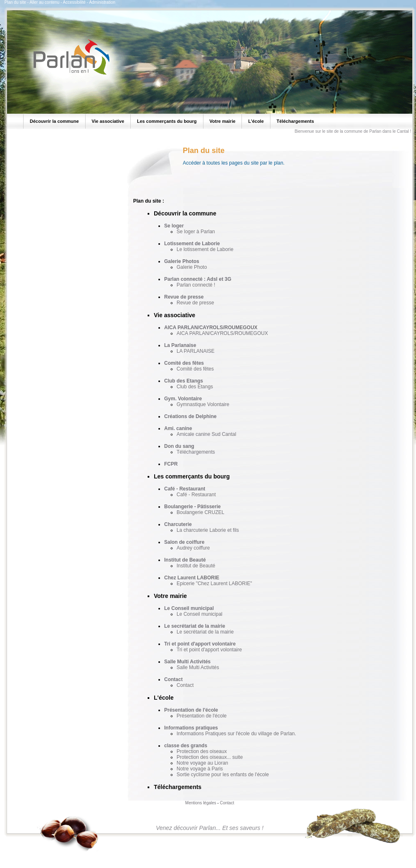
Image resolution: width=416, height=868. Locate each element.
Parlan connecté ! (196, 285)
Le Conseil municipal (189, 608)
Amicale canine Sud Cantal (206, 434)
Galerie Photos (182, 261)
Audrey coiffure (193, 548)
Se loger (174, 226)
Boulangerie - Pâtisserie (192, 507)
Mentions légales (201, 803)
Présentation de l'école (191, 710)
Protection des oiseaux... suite (210, 757)
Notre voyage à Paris (200, 769)
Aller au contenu (44, 2)
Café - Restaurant (185, 489)
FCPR (171, 464)
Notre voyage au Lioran (202, 763)
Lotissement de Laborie (192, 244)
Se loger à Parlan (196, 232)
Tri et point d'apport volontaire (200, 644)
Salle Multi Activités (187, 662)
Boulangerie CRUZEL (200, 512)
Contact (173, 679)
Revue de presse (184, 297)
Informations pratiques (191, 728)
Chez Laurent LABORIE (192, 578)
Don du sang (179, 446)
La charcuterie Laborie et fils (208, 530)
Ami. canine (178, 428)
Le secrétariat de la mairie (195, 626)
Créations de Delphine (190, 416)
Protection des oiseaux (202, 751)
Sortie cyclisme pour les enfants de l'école (223, 775)
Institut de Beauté (185, 560)
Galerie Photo (192, 267)
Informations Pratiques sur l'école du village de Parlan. (236, 734)
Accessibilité (74, 2)
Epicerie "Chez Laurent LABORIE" (214, 583)
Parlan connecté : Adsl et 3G (198, 279)
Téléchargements (196, 452)
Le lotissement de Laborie (205, 249)
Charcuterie (178, 524)
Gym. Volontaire (183, 399)
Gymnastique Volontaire (203, 404)
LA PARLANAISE (196, 351)
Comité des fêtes (184, 363)
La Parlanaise (180, 345)
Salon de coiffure (184, 542)
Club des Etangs (184, 381)
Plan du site (15, 2)
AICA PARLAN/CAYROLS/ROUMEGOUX (211, 328)
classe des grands (186, 746)
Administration (102, 2)
